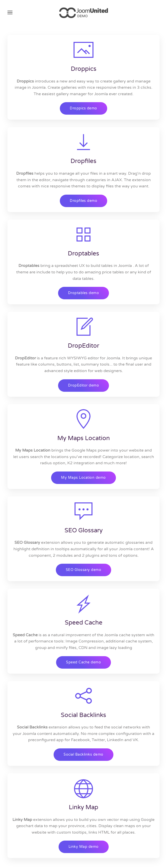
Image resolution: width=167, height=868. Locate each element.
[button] (10, 12)
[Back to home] (83, 12)
